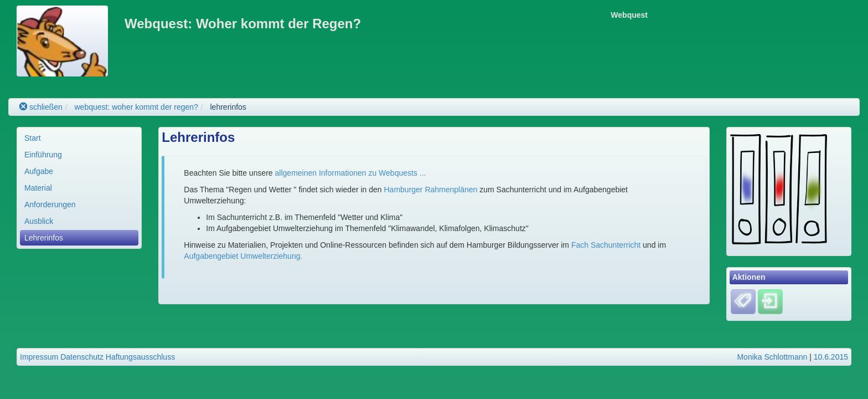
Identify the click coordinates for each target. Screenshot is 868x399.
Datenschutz (82, 357)
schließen (41, 107)
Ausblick (39, 221)
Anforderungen (50, 204)
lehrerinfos (228, 107)
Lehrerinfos (44, 238)
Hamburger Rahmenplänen (431, 190)
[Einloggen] (770, 301)
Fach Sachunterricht (606, 245)
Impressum (39, 357)
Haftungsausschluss (140, 357)
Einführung (43, 155)
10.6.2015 (831, 357)
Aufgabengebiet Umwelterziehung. (243, 256)
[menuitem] (79, 138)
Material (38, 188)
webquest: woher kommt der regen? (136, 107)
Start (33, 138)
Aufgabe (39, 171)
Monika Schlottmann (772, 357)
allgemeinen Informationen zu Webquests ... (351, 173)
